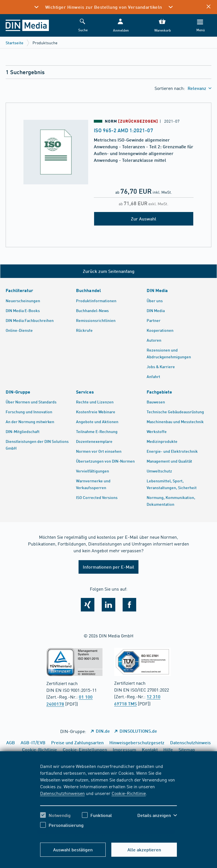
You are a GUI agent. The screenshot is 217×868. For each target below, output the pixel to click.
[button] (120, 26)
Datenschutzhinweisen (62, 793)
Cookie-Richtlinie (129, 793)
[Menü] (200, 26)
